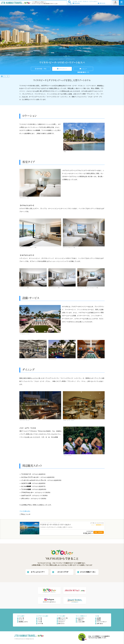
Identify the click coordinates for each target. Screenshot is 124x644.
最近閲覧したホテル (23, 622)
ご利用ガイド (80, 620)
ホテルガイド (62, 69)
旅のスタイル (61, 624)
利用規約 (99, 620)
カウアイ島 (40, 624)
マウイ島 (40, 620)
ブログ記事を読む (25, 511)
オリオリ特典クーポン (88, 572)
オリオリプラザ (63, 572)
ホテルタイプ (61, 622)
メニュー (121, 3)
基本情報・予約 (41, 69)
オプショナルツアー (38, 572)
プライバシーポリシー (102, 622)
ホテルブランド (62, 620)
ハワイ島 (40, 622)
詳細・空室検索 (99, 532)
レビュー (83, 69)
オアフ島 (40, 618)
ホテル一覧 (5, 76)
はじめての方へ (81, 618)
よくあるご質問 (81, 622)
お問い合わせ (100, 624)
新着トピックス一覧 (63, 618)
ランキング (21, 620)
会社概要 (99, 618)
